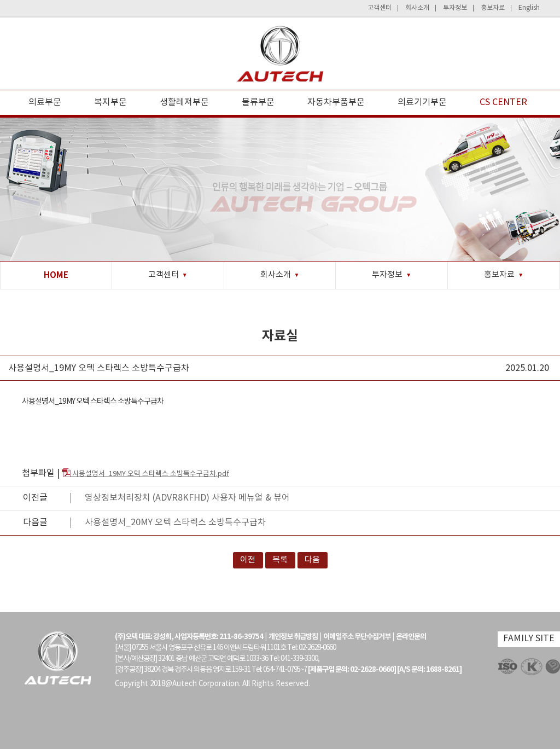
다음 (312, 560)
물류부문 (258, 102)
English (529, 8)
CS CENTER (503, 102)
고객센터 (380, 8)
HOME (56, 275)
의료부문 (45, 102)
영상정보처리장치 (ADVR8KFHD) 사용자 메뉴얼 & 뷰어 (187, 498)
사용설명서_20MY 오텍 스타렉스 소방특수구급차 (175, 522)
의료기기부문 (422, 102)
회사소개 (417, 8)
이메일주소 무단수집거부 (357, 637)
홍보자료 (493, 8)
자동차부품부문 (336, 102)
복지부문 (110, 102)
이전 (248, 560)
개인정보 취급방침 (293, 637)
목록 (280, 560)
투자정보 (455, 8)
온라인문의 (411, 637)
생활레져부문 (184, 102)
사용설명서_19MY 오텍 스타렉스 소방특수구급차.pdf (145, 474)
